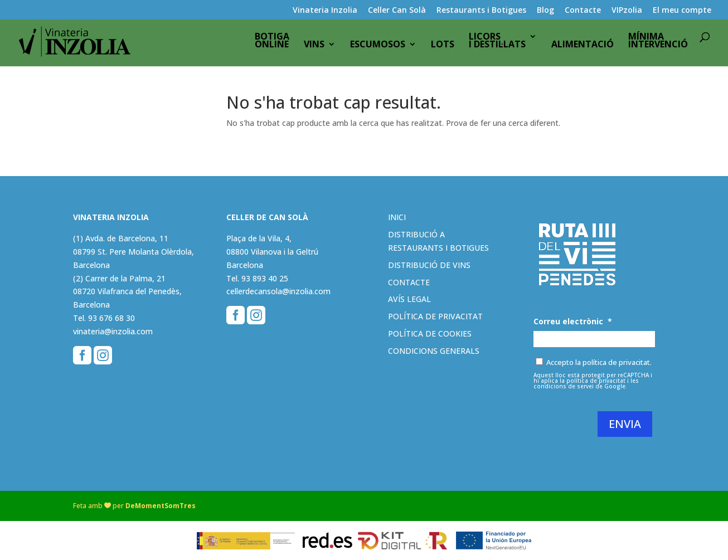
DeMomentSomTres (161, 506)
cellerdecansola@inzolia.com (278, 291)
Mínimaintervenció (658, 44)
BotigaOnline (272, 44)
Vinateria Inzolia (325, 11)
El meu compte (682, 11)
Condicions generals (434, 351)
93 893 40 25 (265, 278)
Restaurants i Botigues (481, 11)
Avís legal (409, 299)
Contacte (583, 11)
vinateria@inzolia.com (113, 331)
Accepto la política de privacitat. (599, 362)
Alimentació (583, 48)
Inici (397, 217)
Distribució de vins (429, 265)
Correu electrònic (573, 322)
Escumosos (378, 48)
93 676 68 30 (111, 318)
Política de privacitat (435, 316)
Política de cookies (430, 333)
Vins (314, 48)
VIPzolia (627, 11)
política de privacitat (596, 381)
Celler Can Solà (397, 11)
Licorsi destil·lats (497, 44)
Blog (545, 11)
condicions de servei (564, 386)
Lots (443, 48)
